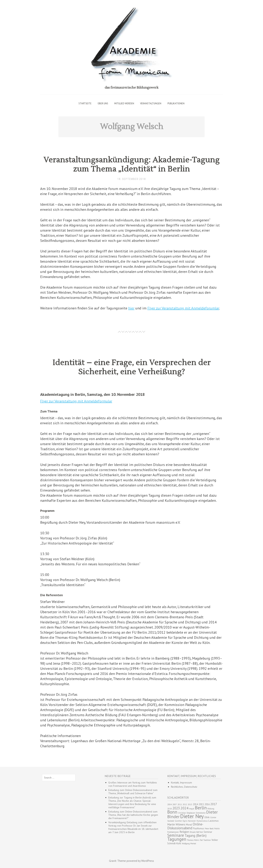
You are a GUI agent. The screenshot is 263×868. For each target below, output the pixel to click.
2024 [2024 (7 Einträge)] (184, 808)
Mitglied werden (124, 103)
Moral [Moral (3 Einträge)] (189, 825)
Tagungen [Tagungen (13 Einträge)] (177, 839)
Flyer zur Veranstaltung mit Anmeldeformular (76, 401)
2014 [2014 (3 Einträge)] (195, 804)
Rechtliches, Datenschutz (184, 787)
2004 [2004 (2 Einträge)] (169, 804)
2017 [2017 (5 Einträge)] (214, 804)
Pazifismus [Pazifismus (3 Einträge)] (199, 828)
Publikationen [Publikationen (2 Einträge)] (173, 832)
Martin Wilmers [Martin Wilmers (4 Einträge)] (176, 824)
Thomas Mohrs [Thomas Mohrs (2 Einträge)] (193, 840)
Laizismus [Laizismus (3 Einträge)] (214, 821)
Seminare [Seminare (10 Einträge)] (176, 835)
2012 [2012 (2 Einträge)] (185, 804)
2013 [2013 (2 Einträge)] (190, 804)
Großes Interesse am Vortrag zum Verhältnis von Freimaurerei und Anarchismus (133, 784)
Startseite (85, 103)
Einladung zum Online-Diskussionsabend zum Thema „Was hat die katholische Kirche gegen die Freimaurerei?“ (133, 815)
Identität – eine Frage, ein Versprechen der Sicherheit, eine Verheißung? (132, 367)
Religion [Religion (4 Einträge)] (184, 832)
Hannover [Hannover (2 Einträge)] (192, 821)
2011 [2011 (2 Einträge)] (180, 804)
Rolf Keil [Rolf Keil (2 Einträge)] (200, 832)
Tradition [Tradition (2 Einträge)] (207, 840)
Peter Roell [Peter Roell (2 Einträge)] (209, 829)
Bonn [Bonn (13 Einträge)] (172, 812)
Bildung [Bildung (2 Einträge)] (211, 809)
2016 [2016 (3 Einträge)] (207, 804)
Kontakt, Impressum (181, 783)
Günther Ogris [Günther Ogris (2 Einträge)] (181, 821)
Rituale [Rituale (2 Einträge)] (193, 832)
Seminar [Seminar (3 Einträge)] (208, 832)
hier (131, 308)
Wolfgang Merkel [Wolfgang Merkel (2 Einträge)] (189, 844)
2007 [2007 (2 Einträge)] (175, 804)
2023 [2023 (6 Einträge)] (176, 808)
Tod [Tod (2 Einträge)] (201, 840)
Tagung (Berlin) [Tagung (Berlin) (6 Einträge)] (196, 835)
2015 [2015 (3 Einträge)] (201, 804)
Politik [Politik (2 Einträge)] (217, 829)
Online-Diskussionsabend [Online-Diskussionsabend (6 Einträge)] (185, 826)
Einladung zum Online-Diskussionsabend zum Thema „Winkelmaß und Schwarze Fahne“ (133, 792)
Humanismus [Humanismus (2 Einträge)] (202, 821)
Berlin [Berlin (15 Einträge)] (201, 808)
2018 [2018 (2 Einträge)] (169, 809)
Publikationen (176, 103)
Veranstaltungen (151, 103)
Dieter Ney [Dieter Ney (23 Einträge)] (192, 816)
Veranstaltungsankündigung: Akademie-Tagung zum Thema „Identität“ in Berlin (131, 165)
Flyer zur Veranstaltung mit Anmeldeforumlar (183, 308)
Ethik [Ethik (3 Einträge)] (207, 817)
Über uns (103, 103)
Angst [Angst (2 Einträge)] (192, 809)
